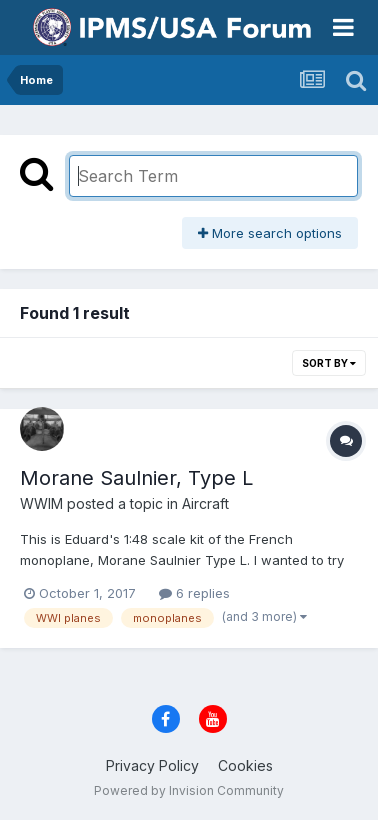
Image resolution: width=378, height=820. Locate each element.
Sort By (329, 363)
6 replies (194, 593)
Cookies (245, 765)
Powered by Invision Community (189, 790)
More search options (270, 233)
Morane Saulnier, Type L (136, 478)
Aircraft (205, 503)
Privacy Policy (152, 765)
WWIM (41, 503)
